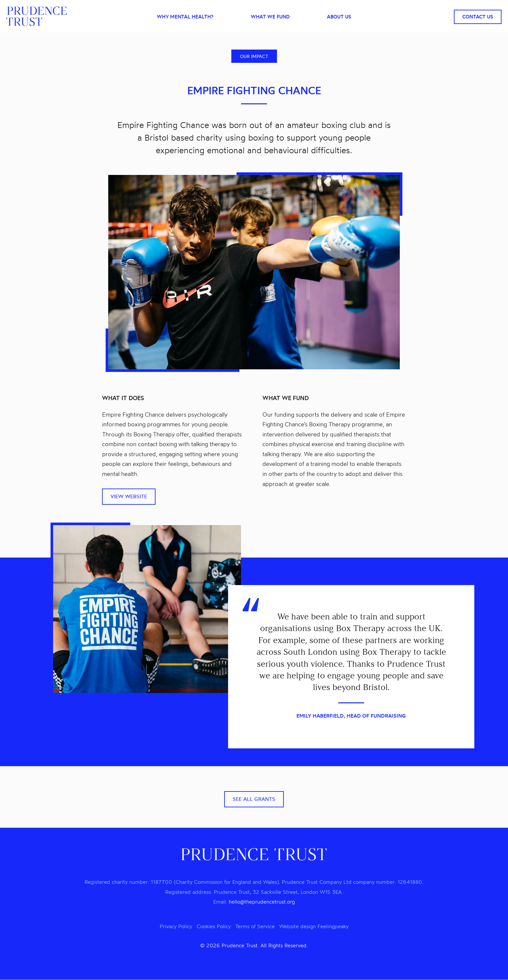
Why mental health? (185, 17)
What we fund (270, 17)
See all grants (254, 799)
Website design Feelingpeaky (314, 927)
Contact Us (478, 17)
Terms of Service (255, 927)
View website (129, 497)
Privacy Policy (176, 927)
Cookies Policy (214, 927)
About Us (339, 17)
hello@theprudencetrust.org (262, 902)
